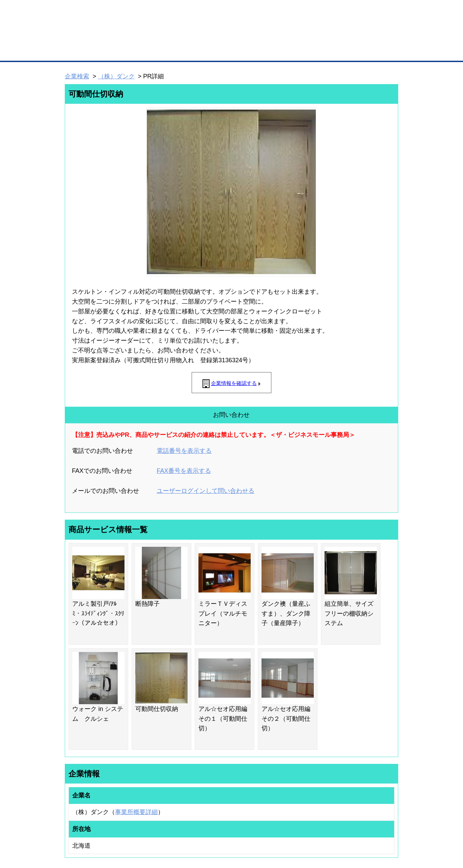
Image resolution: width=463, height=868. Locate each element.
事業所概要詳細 (136, 812)
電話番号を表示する (184, 451)
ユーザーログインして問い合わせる (206, 491)
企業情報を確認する (234, 383)
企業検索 (77, 76)
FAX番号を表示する (184, 471)
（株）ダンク (116, 76)
